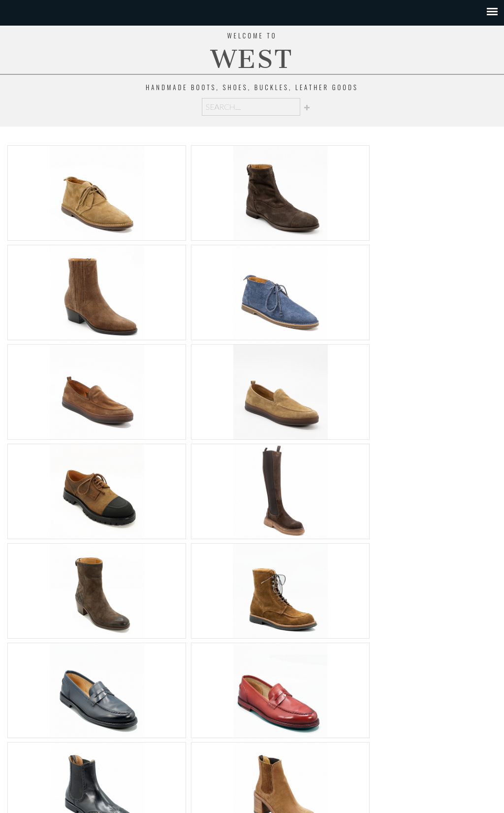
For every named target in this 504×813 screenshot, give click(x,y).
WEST (252, 59)
